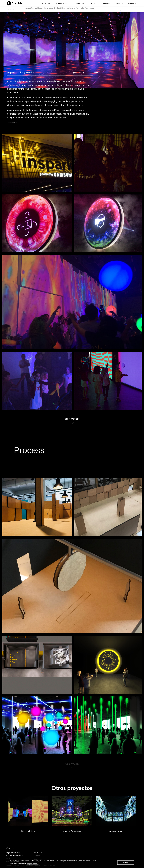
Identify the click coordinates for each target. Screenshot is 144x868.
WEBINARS (106, 3)
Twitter (37, 856)
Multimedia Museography (85, 8)
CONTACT (132, 3)
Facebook (38, 852)
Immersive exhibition (57, 8)
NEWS (93, 3)
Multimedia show (41, 8)
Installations (70, 8)
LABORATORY (79, 3)
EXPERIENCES (62, 3)
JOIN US (120, 3)
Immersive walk (28, 8)
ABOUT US (46, 3)
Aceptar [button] (126, 863)
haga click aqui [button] (33, 864)
